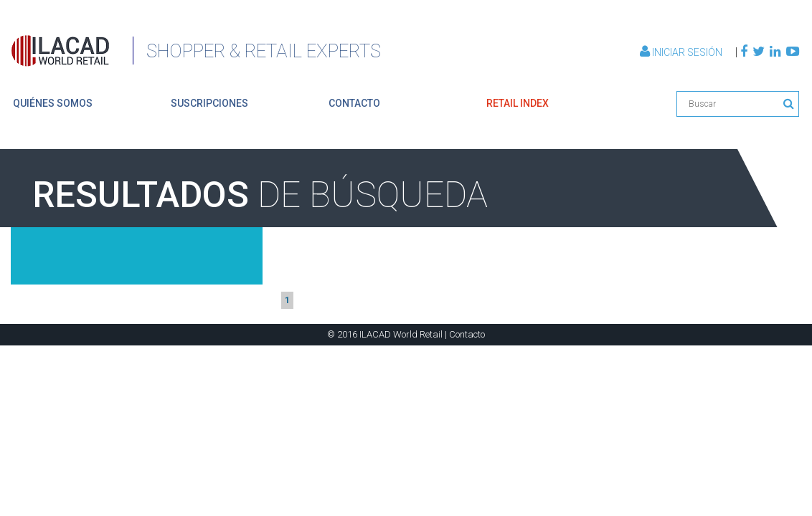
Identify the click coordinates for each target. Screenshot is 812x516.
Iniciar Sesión (682, 52)
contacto (354, 103)
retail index (518, 103)
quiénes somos (53, 103)
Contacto (467, 334)
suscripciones (209, 103)
